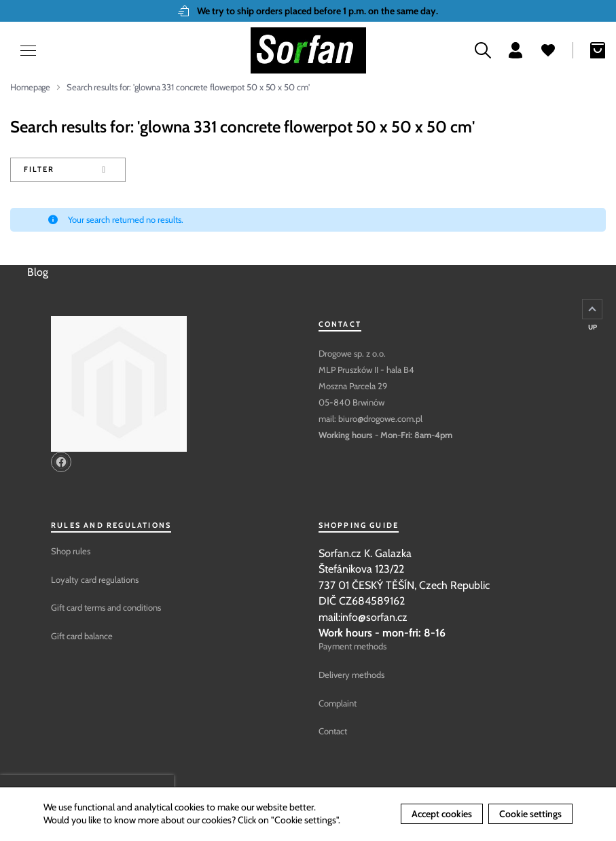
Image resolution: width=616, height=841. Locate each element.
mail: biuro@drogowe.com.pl (370, 418)
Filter (39, 169)
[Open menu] (20, 51)
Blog (38, 272)
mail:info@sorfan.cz (363, 617)
